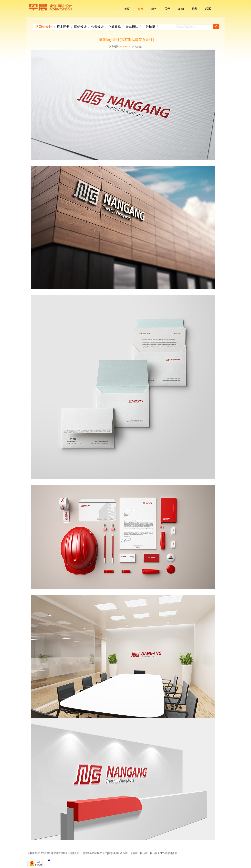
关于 (167, 9)
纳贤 (195, 9)
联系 (208, 9)
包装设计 (97, 27)
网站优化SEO (157, 853)
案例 (140, 9)
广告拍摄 (149, 27)
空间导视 (115, 27)
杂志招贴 (132, 27)
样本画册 (63, 27)
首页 (127, 9)
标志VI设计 (114, 853)
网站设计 (80, 27)
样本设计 (125, 853)
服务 (154, 9)
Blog (181, 9)
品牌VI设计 (44, 27)
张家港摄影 (171, 853)
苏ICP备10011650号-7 (95, 853)
